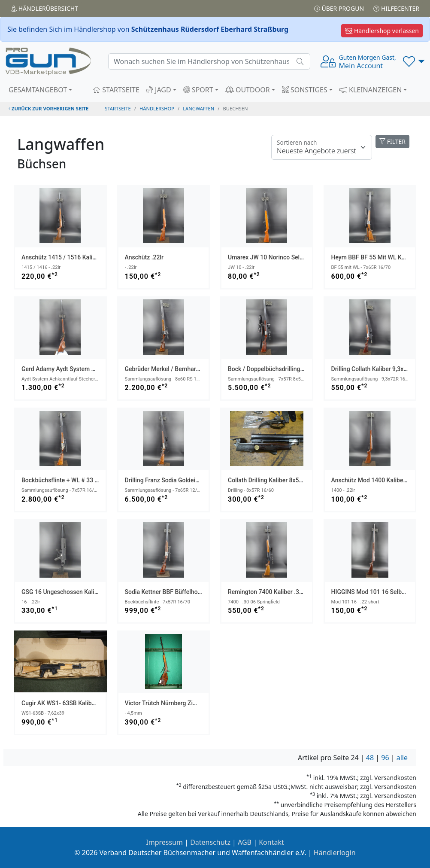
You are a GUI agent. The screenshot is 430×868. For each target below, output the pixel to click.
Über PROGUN (339, 8)
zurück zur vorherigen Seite (48, 108)
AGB (245, 842)
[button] (414, 61)
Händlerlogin (335, 853)
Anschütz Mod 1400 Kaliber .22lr (375, 480)
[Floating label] (322, 147)
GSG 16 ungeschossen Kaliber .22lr (69, 592)
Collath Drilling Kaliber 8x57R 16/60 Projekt (286, 480)
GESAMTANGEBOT (38, 90)
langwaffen (198, 108)
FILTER (392, 142)
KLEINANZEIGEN (371, 90)
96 (385, 758)
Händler (44, 8)
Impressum (164, 842)
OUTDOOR (248, 90)
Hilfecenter (396, 8)
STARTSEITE (116, 90)
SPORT (198, 90)
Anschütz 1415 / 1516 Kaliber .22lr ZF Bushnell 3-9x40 (95, 257)
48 (370, 758)
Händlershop (157, 108)
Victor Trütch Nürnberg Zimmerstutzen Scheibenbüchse (200, 703)
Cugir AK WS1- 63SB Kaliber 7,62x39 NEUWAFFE (87, 703)
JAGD (159, 90)
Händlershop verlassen (382, 31)
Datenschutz (210, 842)
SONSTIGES (305, 90)
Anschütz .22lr (144, 257)
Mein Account (368, 62)
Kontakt (271, 842)
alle (402, 758)
